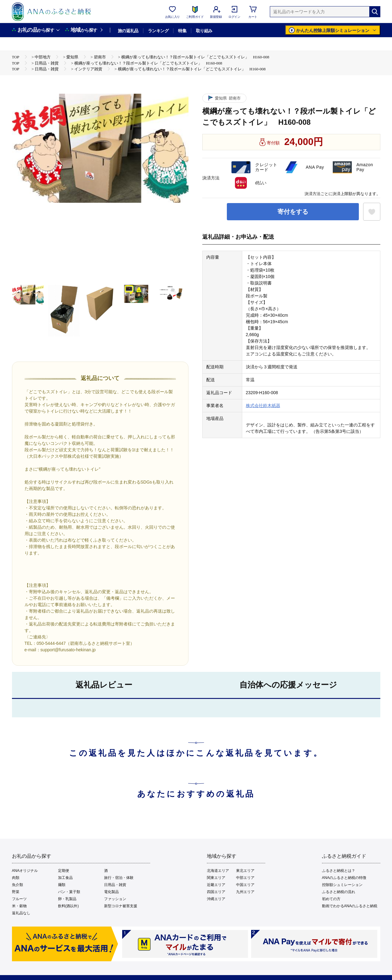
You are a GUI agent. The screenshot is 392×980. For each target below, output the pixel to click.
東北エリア (245, 871)
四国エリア (216, 892)
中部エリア (245, 878)
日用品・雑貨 (115, 885)
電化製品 (111, 892)
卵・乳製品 (67, 899)
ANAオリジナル (25, 871)
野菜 (16, 892)
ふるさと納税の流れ (339, 892)
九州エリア (245, 892)
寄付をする (293, 212)
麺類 (62, 885)
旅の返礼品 (128, 31)
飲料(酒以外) (68, 906)
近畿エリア (216, 885)
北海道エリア (218, 871)
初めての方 (331, 899)
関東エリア (216, 878)
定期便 (64, 871)
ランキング (158, 31)
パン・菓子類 (69, 892)
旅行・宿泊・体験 (119, 878)
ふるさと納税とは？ (339, 871)
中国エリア (245, 885)
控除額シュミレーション (342, 885)
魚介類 (17, 885)
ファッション (115, 899)
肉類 (16, 878)
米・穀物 (19, 906)
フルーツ (19, 899)
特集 (182, 31)
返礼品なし (21, 913)
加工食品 (65, 878)
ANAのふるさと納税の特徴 (344, 878)
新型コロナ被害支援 (121, 906)
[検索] (375, 12)
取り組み (204, 31)
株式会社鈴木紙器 (263, 406)
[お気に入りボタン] (372, 212)
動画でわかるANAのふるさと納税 (350, 906)
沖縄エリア (216, 899)
